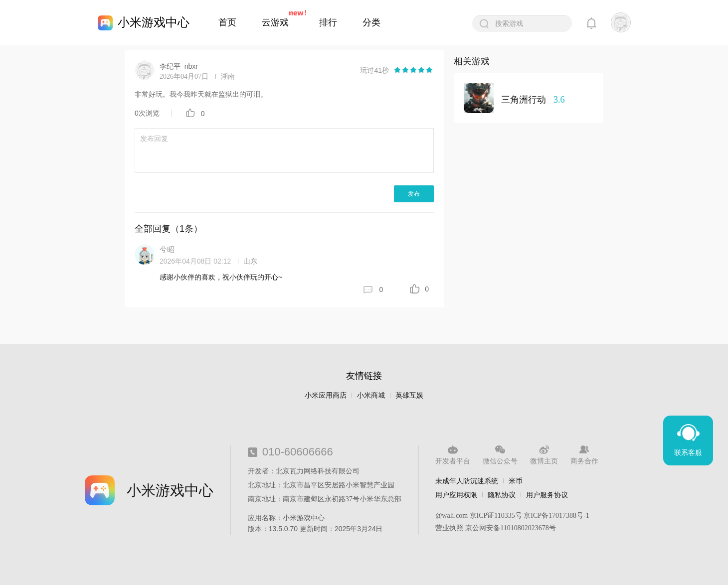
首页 (227, 22)
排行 (328, 22)
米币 (516, 481)
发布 (414, 194)
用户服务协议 (547, 495)
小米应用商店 (326, 395)
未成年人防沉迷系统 (467, 481)
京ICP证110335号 (496, 515)
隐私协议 (502, 495)
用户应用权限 (456, 495)
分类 (371, 22)
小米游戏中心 (154, 22)
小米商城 (371, 395)
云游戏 (275, 22)
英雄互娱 (409, 395)
